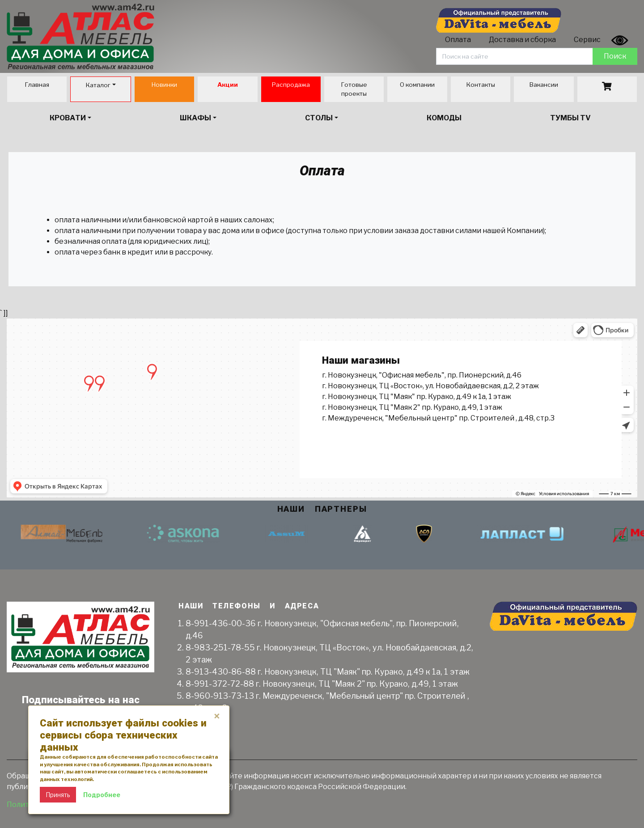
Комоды (444, 118)
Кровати (68, 118)
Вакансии (544, 85)
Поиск (615, 56)
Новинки (164, 85)
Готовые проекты (354, 89)
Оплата (458, 40)
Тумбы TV (570, 118)
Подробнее (102, 795)
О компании (417, 85)
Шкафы (195, 118)
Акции (228, 85)
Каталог (98, 85)
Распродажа (291, 85)
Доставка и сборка (522, 40)
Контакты (481, 85)
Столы (319, 118)
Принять (58, 795)
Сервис (587, 40)
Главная (37, 85)
